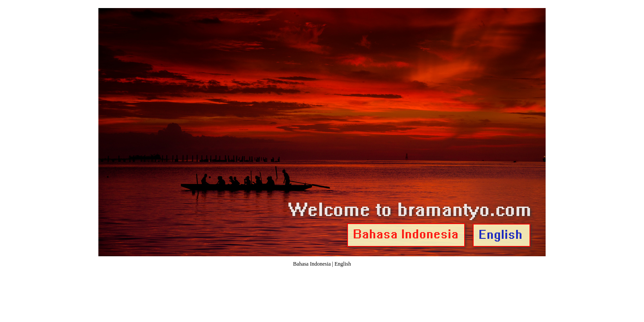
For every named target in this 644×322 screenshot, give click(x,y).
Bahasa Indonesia (312, 264)
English (343, 264)
